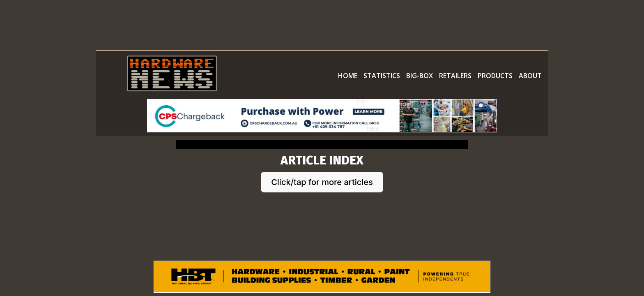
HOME (348, 76)
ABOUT (530, 76)
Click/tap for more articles (322, 182)
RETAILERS (455, 76)
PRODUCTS (495, 76)
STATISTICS (382, 76)
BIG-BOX (420, 76)
